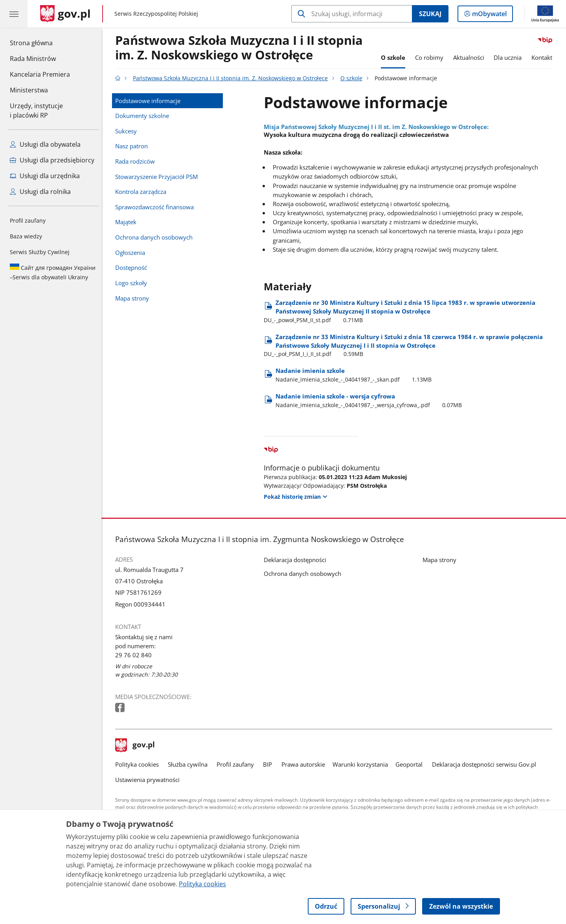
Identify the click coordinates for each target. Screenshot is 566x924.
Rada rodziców (137, 161)
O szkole (395, 57)
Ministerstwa (29, 90)
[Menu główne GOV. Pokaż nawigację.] (14, 14)
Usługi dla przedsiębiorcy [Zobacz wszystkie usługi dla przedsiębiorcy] (52, 160)
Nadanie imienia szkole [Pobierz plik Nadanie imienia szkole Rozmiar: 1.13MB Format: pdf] (356, 375)
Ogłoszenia (132, 253)
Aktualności (471, 57)
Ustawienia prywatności (149, 780)
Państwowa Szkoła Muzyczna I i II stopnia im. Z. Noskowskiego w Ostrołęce (241, 48)
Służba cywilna (190, 764)
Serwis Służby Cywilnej (40, 252)
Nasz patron (133, 146)
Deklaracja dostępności (297, 560)
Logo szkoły (133, 283)
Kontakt (544, 57)
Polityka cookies (139, 764)
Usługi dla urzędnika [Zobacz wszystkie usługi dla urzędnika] (45, 176)
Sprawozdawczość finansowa (156, 207)
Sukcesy (128, 131)
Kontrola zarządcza (143, 192)
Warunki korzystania (362, 764)
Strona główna (40, 42)
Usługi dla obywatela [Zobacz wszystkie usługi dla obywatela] (45, 144)
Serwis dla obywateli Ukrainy (53, 272)
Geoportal (411, 764)
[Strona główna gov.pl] (65, 14)
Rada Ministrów (33, 59)
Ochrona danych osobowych (156, 237)
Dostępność (133, 267)
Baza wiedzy (26, 236)
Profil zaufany (28, 220)
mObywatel (489, 15)
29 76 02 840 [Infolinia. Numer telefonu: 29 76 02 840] (135, 655)
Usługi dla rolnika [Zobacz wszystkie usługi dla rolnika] (40, 192)
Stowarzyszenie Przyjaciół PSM (158, 177)
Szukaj (430, 14)
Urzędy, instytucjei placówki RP (36, 111)
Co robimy (431, 57)
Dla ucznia (510, 57)
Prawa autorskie (305, 764)
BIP (270, 764)
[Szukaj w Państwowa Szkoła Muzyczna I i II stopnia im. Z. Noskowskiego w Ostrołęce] (352, 14)
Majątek (128, 222)
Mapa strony (134, 298)
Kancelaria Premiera (40, 74)
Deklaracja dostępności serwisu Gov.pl (486, 764)
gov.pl (137, 745)
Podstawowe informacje (150, 101)
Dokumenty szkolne (144, 116)
